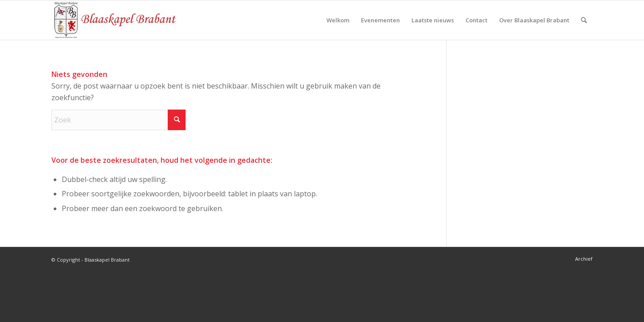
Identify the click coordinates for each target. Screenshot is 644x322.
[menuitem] (338, 20)
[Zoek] (584, 20)
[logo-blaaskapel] (114, 20)
